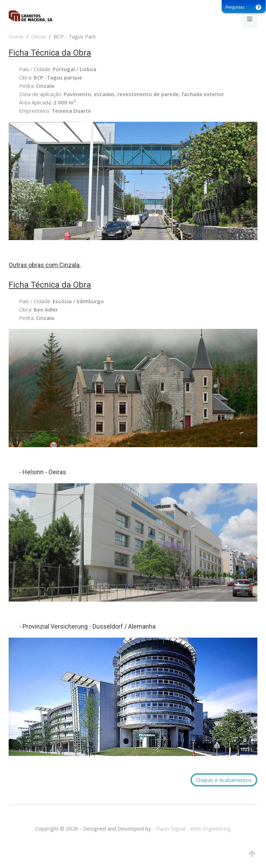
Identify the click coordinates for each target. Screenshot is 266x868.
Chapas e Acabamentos (224, 780)
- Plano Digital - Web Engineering (192, 828)
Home (16, 36)
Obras (39, 36)
